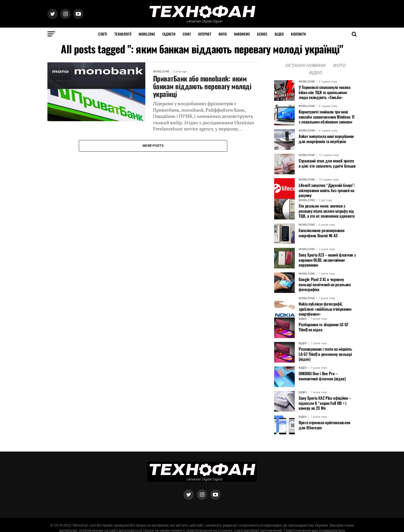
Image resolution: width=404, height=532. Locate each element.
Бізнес (262, 34)
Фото (223, 34)
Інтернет (205, 34)
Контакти (298, 34)
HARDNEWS (242, 34)
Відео (279, 34)
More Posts (153, 146)
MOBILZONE (147, 34)
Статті (103, 34)
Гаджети (169, 34)
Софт (187, 34)
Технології (123, 34)
